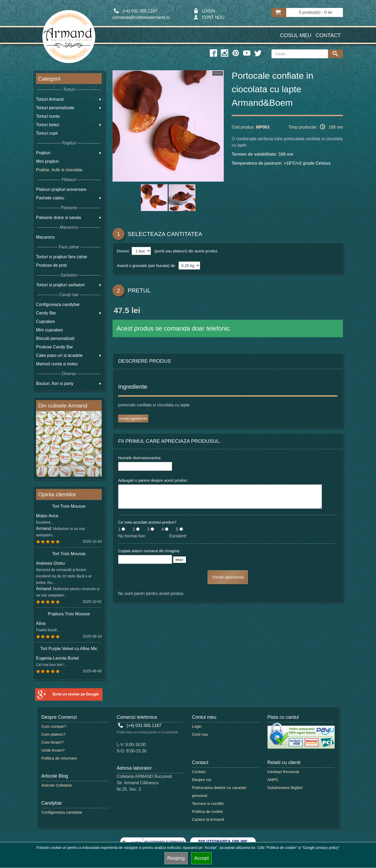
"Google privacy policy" (321, 848)
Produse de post (52, 265)
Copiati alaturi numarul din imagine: (149, 551)
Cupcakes (45, 321)
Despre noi (202, 780)
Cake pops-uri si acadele (59, 355)
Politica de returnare (59, 758)
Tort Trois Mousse (69, 506)
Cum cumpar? (54, 726)
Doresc (124, 251)
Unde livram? (53, 750)
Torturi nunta (48, 116)
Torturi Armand (50, 99)
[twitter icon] (258, 53)
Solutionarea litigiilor (285, 788)
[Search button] (335, 54)
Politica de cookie (207, 811)
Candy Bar (46, 313)
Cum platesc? (53, 734)
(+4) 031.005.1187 (140, 725)
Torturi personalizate (55, 108)
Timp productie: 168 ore (316, 127)
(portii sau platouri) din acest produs (185, 251)
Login (197, 726)
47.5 (121, 311)
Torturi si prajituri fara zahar (62, 257)
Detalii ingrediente (133, 418)
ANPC (273, 780)
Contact (328, 35)
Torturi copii (47, 133)
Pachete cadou (50, 198)
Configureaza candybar (58, 304)
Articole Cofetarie (57, 785)
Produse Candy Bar (55, 347)
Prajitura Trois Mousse (69, 614)
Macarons (45, 237)
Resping (176, 858)
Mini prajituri (47, 161)
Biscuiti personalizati (55, 338)
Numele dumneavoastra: (140, 458)
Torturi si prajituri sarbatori (60, 285)
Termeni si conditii (208, 803)
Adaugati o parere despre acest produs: (153, 480)
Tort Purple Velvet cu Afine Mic (69, 649)
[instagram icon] (225, 53)
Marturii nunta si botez (57, 364)
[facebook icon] (213, 53)
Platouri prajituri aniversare (61, 189)
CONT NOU (209, 17)
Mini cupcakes (49, 330)
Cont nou (200, 734)
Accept (201, 858)
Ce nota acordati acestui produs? (147, 522)
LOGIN (204, 11)
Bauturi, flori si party (55, 383)
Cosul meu (296, 35)
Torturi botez (48, 125)
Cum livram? (52, 742)
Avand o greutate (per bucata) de (146, 266)
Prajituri (43, 153)
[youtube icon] (247, 53)
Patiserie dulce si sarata (59, 218)
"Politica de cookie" (281, 848)
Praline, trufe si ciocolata (59, 170)
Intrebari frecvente (283, 772)
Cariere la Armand (208, 819)
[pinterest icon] (236, 53)
